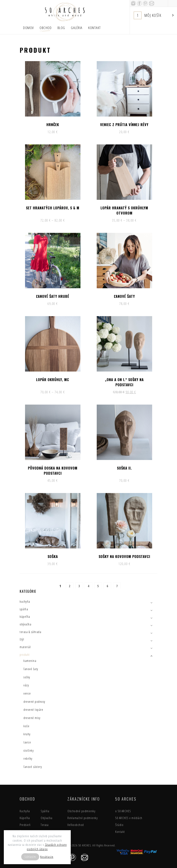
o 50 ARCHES (123, 811)
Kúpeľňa (25, 818)
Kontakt (95, 28)
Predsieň (25, 825)
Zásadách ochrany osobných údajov (47, 847)
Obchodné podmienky (81, 811)
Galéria (77, 28)
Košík (154, 15)
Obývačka (47, 818)
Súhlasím (30, 857)
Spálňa (45, 811)
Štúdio (119, 825)
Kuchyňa (25, 811)
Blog (61, 28)
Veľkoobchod (76, 825)
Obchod (46, 28)
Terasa (45, 825)
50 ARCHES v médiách (129, 818)
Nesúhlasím (47, 857)
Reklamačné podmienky (83, 818)
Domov (28, 28)
